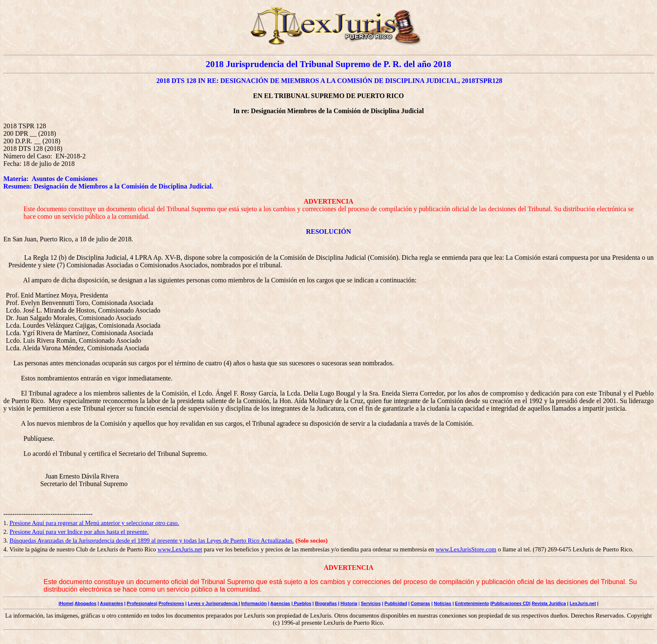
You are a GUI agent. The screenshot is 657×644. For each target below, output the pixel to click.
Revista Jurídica (549, 603)
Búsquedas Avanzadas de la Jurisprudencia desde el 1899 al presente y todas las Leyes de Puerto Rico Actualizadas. (152, 541)
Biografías (326, 603)
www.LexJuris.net (180, 549)
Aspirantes (112, 603)
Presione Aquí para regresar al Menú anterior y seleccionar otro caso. (94, 523)
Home (66, 603)
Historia (349, 603)
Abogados (85, 603)
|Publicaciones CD (510, 603)
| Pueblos (301, 603)
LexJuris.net (583, 603)
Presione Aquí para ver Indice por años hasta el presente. (79, 532)
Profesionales (141, 603)
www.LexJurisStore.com (466, 549)
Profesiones (171, 603)
